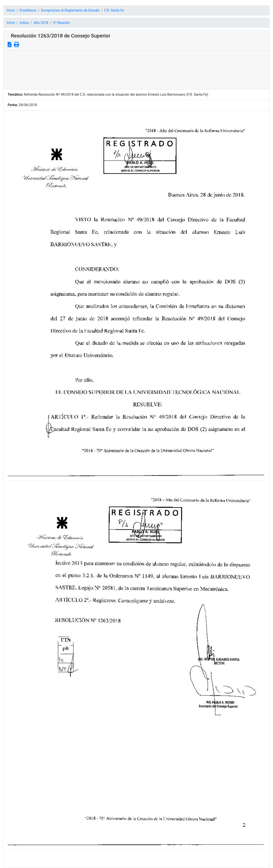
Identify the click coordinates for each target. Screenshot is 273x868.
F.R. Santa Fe (114, 10)
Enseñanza (28, 10)
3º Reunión (61, 23)
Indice (24, 23)
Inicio (11, 10)
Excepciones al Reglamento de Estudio (70, 10)
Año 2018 (41, 23)
